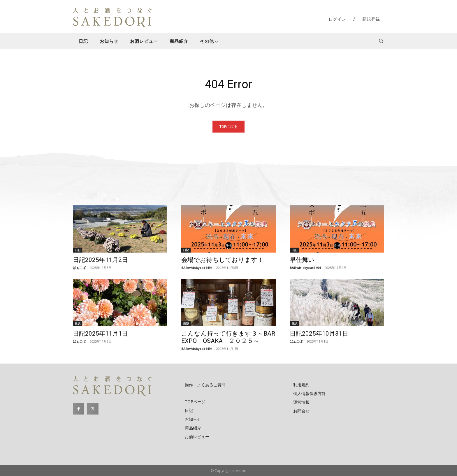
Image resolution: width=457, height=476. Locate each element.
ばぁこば (79, 268)
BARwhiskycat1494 (197, 268)
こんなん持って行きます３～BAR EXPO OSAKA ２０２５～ (231, 337)
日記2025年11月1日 (100, 334)
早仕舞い (302, 260)
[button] (381, 41)
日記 (78, 250)
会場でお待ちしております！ (222, 260)
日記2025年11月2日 (100, 260)
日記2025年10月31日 (319, 334)
